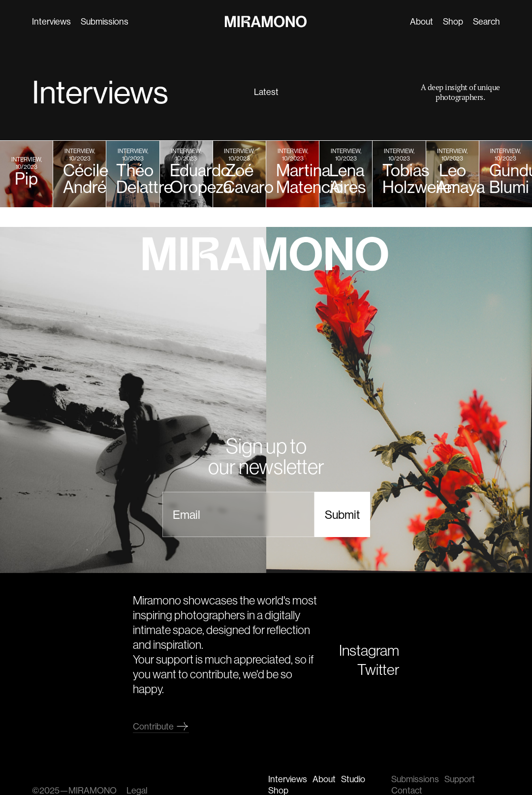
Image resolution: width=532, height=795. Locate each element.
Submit (342, 514)
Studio (353, 779)
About (422, 21)
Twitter (378, 669)
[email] (238, 514)
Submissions (104, 21)
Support (460, 779)
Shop (454, 21)
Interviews (51, 21)
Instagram (369, 650)
